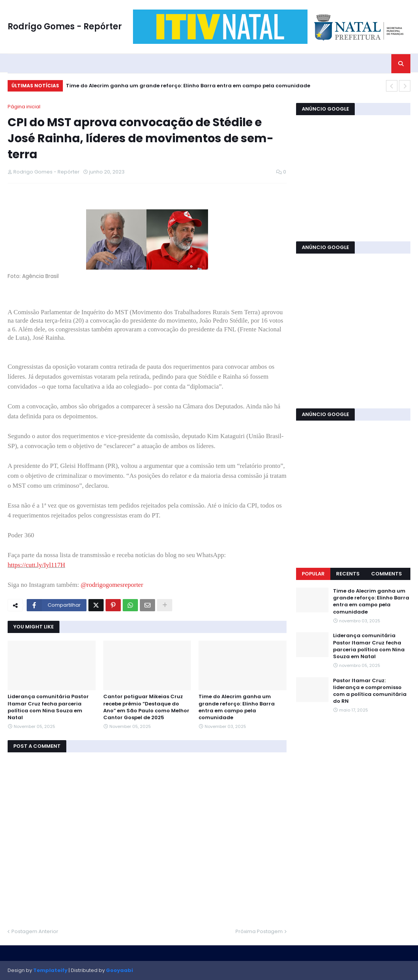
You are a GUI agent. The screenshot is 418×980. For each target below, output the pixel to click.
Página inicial (24, 107)
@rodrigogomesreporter (112, 585)
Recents (348, 574)
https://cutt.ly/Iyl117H (36, 565)
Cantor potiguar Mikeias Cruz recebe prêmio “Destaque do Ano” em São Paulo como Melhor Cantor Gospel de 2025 (146, 707)
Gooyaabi (119, 970)
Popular (313, 574)
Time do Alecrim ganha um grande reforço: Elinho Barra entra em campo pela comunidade (188, 86)
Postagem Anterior (35, 931)
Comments (387, 574)
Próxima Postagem (259, 931)
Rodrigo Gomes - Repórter (65, 27)
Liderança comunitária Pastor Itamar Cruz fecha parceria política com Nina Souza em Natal (48, 707)
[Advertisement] (353, 177)
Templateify (50, 970)
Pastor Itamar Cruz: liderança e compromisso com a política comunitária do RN (370, 691)
